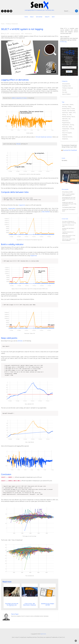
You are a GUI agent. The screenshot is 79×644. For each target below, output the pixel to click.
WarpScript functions (67, 137)
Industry (64, 115)
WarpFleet (65, 135)
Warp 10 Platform (66, 94)
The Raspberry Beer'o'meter (69, 207)
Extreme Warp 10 (66, 109)
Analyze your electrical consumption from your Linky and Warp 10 (69, 204)
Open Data (65, 119)
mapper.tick (22, 205)
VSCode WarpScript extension (44, 137)
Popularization (66, 125)
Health (70, 113)
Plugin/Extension (66, 123)
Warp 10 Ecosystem (67, 133)
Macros (73, 117)
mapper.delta (12, 208)
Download (75, 181)
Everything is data (66, 86)
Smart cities (65, 127)
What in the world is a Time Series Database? (69, 236)
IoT (68, 115)
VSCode (18, 144)
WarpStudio (65, 139)
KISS (22, 34)
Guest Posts (65, 113)
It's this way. (64, 42)
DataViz (71, 105)
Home (26, 17)
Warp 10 (47, 17)
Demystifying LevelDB (67, 192)
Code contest (65, 105)
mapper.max (33, 256)
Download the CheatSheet (70, 150)
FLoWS (73, 109)
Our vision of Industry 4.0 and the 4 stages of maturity (69, 222)
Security (72, 125)
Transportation (66, 129)
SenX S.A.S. (43, 634)
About (32, 17)
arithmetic (20, 341)
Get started (39, 17)
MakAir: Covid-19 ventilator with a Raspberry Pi (68, 195)
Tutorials (64, 90)
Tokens (70, 127)
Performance (28, 34)
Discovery (64, 107)
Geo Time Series (71, 111)
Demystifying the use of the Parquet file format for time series (69, 199)
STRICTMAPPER (46, 212)
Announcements (66, 84)
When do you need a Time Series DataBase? (68, 240)
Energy (69, 107)
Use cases (65, 92)
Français (64, 111)
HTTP (74, 113)
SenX (53, 17)
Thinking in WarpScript (15, 34)
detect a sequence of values (19, 98)
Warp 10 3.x (65, 131)
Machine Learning (66, 117)
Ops (69, 119)
